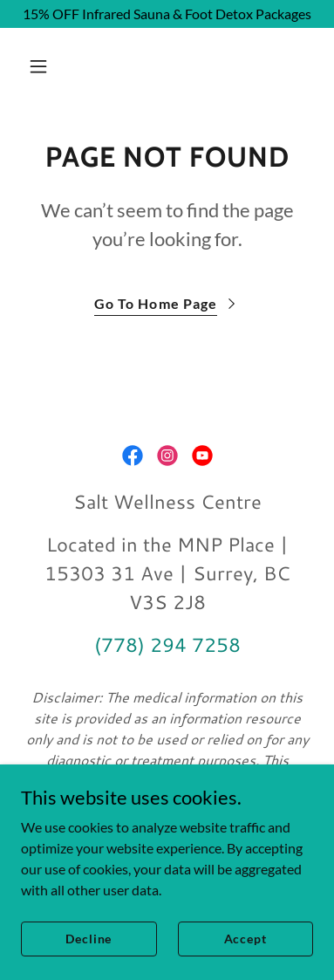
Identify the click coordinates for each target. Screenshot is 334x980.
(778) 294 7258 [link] (167, 644)
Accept (245, 939)
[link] (133, 456)
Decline (89, 939)
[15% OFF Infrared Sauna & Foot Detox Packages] (167, 14)
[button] (54, 66)
